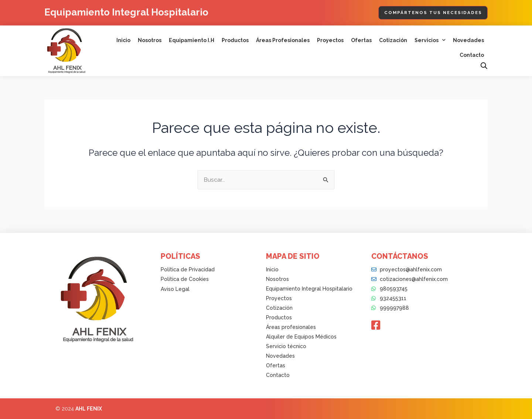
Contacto (472, 55)
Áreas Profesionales (283, 41)
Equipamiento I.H (192, 41)
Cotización (393, 41)
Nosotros (150, 41)
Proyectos (330, 41)
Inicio (123, 41)
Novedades (468, 41)
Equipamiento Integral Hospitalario (132, 12)
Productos (235, 41)
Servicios (430, 41)
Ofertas (361, 41)
